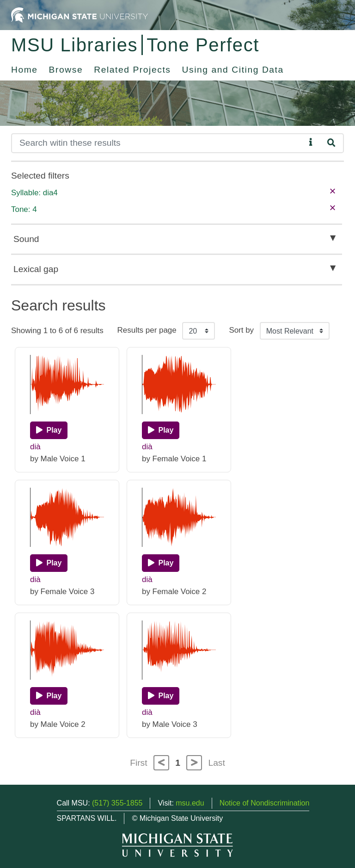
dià (35, 447)
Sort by (241, 330)
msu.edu (190, 803)
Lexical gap (36, 269)
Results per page (147, 330)
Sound (26, 239)
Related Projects (132, 70)
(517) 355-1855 (117, 803)
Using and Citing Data (233, 70)
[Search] (158, 143)
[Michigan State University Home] (80, 15)
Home (24, 70)
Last (217, 763)
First (138, 763)
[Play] (49, 430)
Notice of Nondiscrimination (265, 803)
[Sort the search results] (295, 331)
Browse (66, 70)
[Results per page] (199, 331)
